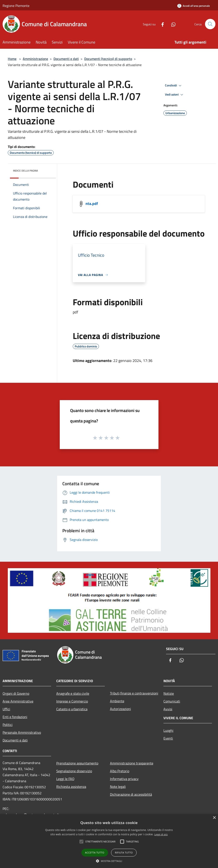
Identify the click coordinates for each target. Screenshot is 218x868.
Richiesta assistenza (71, 787)
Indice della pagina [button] (25, 171)
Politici (8, 725)
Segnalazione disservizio (74, 771)
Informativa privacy (124, 779)
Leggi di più (161, 834)
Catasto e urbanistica (72, 709)
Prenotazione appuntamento (77, 763)
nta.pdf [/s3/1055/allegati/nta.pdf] (92, 204)
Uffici (6, 709)
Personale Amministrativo (22, 732)
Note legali (118, 787)
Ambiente (117, 701)
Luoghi (168, 730)
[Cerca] (210, 24)
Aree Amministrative (18, 701)
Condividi (174, 86)
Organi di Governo (16, 693)
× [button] (214, 818)
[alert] (109, 841)
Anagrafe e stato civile (73, 693)
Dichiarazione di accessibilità (131, 794)
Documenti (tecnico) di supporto (108, 59)
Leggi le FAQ (65, 779)
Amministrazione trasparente (132, 763)
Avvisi (168, 709)
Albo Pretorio (120, 771)
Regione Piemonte (16, 6)
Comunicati (172, 701)
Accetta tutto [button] (95, 853)
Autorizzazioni (120, 709)
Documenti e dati (66, 59)
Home (12, 59)
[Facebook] (161, 24)
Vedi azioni (175, 95)
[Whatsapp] (172, 24)
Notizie (169, 693)
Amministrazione (35, 59)
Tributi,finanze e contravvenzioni (134, 693)
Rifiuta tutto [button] (124, 853)
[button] (109, 861)
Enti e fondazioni (15, 717)
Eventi (168, 738)
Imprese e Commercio (72, 701)
